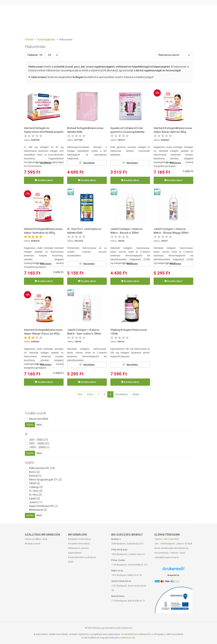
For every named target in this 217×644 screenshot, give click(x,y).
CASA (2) (34, 483)
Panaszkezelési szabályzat (82, 557)
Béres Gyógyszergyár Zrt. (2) (45, 480)
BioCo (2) (34, 472)
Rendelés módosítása (79, 539)
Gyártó (30, 463)
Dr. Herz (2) (35, 495)
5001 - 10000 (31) (39, 444)
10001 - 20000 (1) (39, 447)
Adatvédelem (75, 553)
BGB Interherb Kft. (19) (42, 468)
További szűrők (35, 413)
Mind (39, 425)
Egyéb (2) (35, 498)
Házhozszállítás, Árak (36, 539)
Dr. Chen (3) (36, 491)
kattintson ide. (129, 638)
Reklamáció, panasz (78, 548)
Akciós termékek (39, 419)
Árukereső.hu (173, 575)
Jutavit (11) (36, 502)
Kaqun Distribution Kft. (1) (44, 506)
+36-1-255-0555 (171, 539)
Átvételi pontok (33, 544)
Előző (90, 394)
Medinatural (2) (38, 510)
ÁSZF (71, 562)
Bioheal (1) (35, 476)
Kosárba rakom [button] (44, 180)
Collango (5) (36, 487)
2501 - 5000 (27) (39, 440)
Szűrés (30, 425)
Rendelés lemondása (79, 544)
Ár (26, 434)
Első (80, 394)
